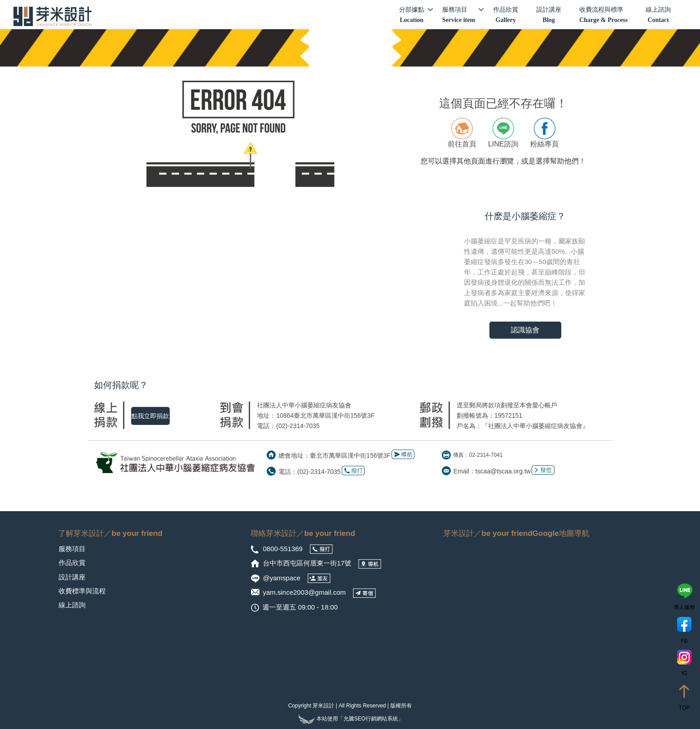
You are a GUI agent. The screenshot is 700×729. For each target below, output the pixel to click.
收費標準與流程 (82, 591)
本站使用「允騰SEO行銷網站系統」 (350, 719)
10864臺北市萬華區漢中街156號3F (325, 415)
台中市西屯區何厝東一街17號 (308, 563)
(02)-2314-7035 (298, 426)
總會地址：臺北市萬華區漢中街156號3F (335, 455)
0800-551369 (284, 549)
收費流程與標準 (603, 15)
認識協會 (525, 330)
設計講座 (549, 15)
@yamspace (283, 578)
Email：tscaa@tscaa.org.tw (492, 471)
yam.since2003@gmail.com (304, 592)
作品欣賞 (506, 15)
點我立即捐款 (150, 416)
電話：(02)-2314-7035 (310, 472)
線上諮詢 (658, 15)
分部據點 (416, 15)
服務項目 (463, 15)
